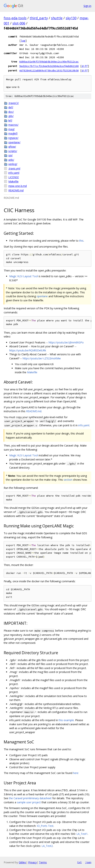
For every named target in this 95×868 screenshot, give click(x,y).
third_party (39, 18)
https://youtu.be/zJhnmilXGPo (66, 342)
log (23, 41)
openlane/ (14, 142)
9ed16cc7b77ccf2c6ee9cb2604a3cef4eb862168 (49, 66)
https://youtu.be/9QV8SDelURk (28, 350)
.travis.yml (14, 168)
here (76, 773)
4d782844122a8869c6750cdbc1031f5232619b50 (49, 70)
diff (85, 66)
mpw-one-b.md (18, 186)
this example (66, 720)
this (81, 241)
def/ (11, 107)
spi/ (10, 155)
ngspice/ (13, 138)
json (88, 862)
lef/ (10, 120)
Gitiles (22, 862)
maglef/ (13, 133)
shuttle (57, 18)
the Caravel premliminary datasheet (30, 798)
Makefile (13, 181)
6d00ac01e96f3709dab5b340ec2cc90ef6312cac (49, 62)
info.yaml (14, 173)
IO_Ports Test (45, 826)
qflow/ (12, 147)
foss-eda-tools (15, 18)
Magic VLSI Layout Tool (24, 276)
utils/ (11, 160)
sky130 (71, 18)
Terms (43, 862)
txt (79, 862)
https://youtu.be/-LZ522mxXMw (42, 358)
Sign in (87, 6)
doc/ (11, 112)
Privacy (32, 862)
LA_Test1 (82, 834)
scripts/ (13, 151)
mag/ (12, 129)
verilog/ (13, 164)
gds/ (11, 116)
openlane (42, 296)
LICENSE (14, 177)
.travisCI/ (14, 103)
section (68, 480)
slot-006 (19, 23)
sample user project (29, 802)
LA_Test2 (47, 846)
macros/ (13, 125)
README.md (16, 190)
